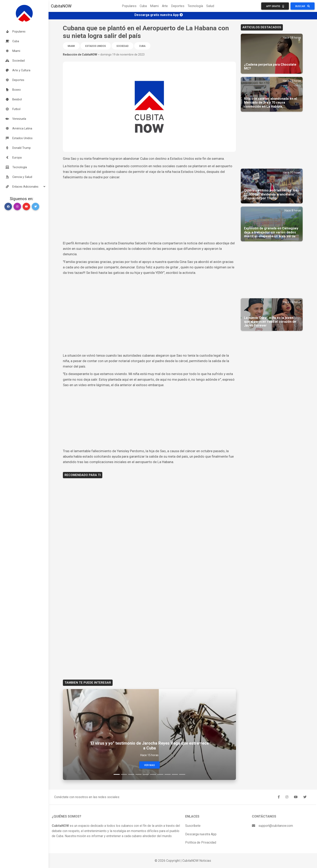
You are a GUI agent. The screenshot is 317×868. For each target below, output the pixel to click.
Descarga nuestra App (201, 834)
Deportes (178, 6)
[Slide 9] (175, 774)
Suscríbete (193, 826)
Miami (154, 6)
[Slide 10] (182, 774)
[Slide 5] (146, 774)
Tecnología (195, 6)
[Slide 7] (160, 774)
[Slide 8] (168, 774)
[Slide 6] (153, 774)
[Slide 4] (138, 774)
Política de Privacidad (201, 842)
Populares (129, 6)
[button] (24, 187)
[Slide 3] (131, 774)
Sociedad (123, 46)
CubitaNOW (61, 6)
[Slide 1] (117, 774)
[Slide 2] (124, 774)
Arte (165, 6)
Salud (210, 6)
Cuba (143, 6)
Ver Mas (150, 765)
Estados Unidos (96, 46)
